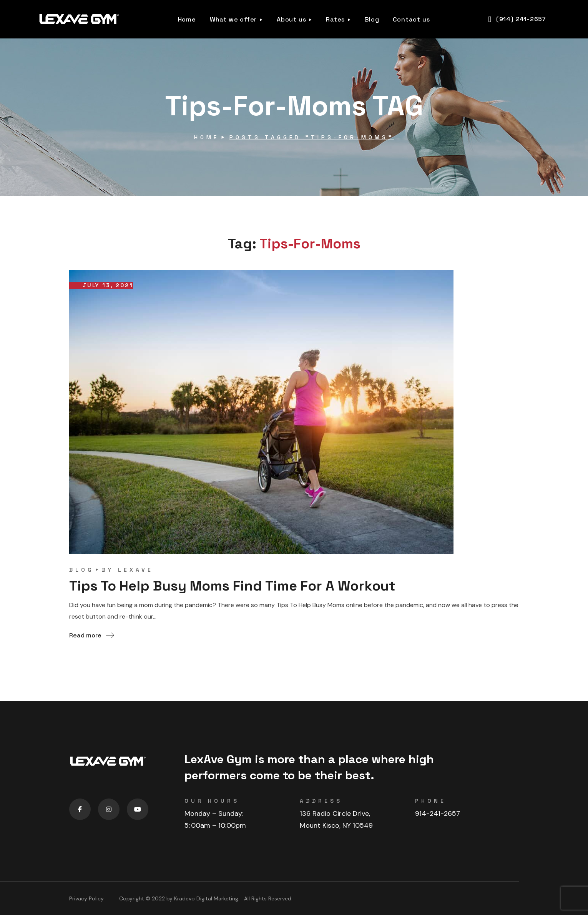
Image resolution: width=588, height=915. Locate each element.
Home (207, 137)
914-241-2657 (438, 814)
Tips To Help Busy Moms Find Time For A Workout (232, 586)
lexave (136, 570)
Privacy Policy (86, 898)
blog (81, 570)
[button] (517, 19)
